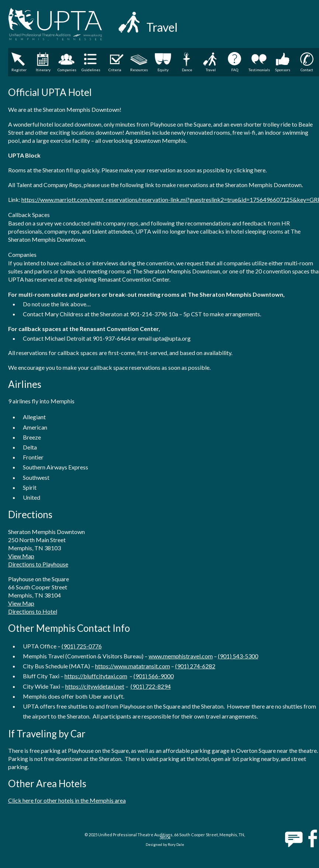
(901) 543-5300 (238, 656)
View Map (21, 556)
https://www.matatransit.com (133, 666)
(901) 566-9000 (154, 676)
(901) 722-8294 (151, 686)
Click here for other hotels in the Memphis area (67, 800)
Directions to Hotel (33, 611)
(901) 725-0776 (82, 646)
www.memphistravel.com (181, 656)
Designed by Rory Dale (165, 844)
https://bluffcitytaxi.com (96, 676)
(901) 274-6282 (195, 666)
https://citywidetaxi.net (95, 686)
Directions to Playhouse (38, 564)
